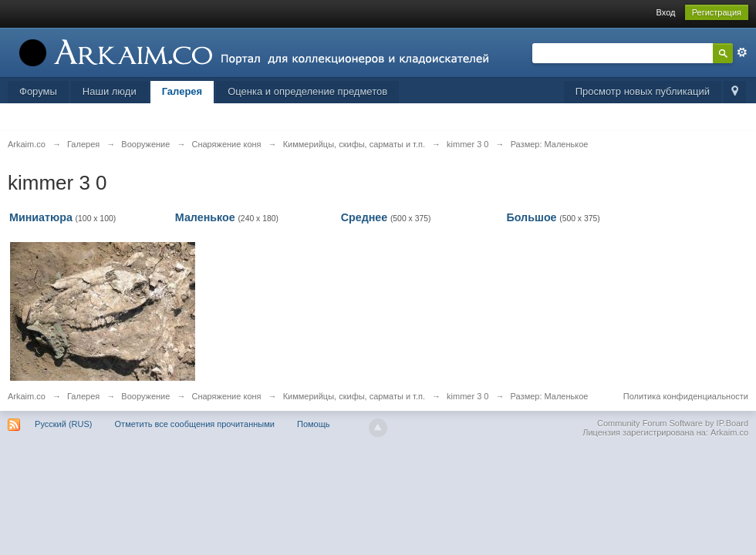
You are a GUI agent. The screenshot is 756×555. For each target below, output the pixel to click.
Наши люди (110, 91)
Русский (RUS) (63, 424)
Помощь (314, 424)
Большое (531, 217)
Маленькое (205, 217)
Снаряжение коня (226, 396)
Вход (666, 12)
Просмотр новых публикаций (643, 91)
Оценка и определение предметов (307, 91)
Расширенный (742, 52)
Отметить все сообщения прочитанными (195, 424)
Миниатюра (41, 217)
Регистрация (717, 12)
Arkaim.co (27, 396)
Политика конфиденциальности (686, 396)
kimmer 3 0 (467, 396)
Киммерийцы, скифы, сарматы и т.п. (354, 396)
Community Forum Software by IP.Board (673, 423)
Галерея (182, 91)
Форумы (38, 91)
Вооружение (145, 396)
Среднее (364, 217)
